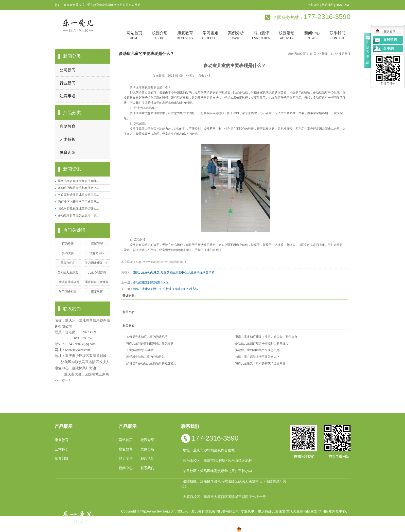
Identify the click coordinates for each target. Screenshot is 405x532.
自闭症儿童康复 (68, 272)
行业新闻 (68, 83)
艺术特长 (68, 139)
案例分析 (236, 36)
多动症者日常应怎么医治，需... (78, 215)
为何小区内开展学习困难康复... (78, 202)
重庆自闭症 (68, 263)
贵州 (201, 529)
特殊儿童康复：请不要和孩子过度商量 (260, 363)
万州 (209, 529)
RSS (339, 5)
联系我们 (338, 36)
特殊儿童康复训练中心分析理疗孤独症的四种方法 (166, 289)
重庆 (161, 529)
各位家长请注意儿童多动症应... (78, 195)
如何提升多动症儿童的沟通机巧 (147, 337)
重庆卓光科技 (220, 523)
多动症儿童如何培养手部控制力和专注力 (262, 343)
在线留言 (390, 40)
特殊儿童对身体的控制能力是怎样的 (150, 343)
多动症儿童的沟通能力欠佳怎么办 (257, 350)
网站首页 (134, 36)
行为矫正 (68, 244)
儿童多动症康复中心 (174, 272)
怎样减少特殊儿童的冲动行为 (145, 357)
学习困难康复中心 (97, 263)
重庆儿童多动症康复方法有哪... (78, 181)
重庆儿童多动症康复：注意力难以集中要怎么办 (266, 337)
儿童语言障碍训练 (68, 282)
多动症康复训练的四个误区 (151, 283)
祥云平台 (184, 523)
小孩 (169, 529)
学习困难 (211, 36)
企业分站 (313, 5)
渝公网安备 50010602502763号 (264, 529)
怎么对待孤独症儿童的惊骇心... (78, 209)
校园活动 (287, 36)
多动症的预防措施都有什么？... (78, 188)
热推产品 (128, 529)
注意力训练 (97, 253)
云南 (185, 529)
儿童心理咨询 (97, 272)
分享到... (390, 48)
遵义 (224, 529)
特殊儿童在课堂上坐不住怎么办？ (257, 357)
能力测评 (261, 36)
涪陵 (193, 529)
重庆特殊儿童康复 (97, 282)
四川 (177, 529)
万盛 (232, 529)
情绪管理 (97, 244)
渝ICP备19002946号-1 (139, 523)
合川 (216, 529)
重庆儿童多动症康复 (146, 272)
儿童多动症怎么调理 (140, 350)
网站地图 (328, 5)
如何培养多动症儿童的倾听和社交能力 (151, 363)
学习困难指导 (68, 292)
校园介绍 (160, 36)
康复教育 (185, 36)
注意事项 (68, 96)
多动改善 (68, 253)
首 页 (313, 54)
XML (347, 5)
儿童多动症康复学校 (201, 272)
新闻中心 (312, 36)
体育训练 (68, 152)
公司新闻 (68, 70)
